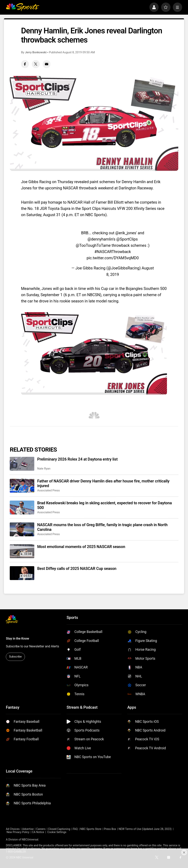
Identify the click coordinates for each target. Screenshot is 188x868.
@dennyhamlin (100, 239)
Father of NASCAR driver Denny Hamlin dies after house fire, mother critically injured (103, 483)
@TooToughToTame (93, 245)
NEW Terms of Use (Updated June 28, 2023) (145, 829)
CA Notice (38, 832)
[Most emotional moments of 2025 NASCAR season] (22, 551)
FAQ (75, 829)
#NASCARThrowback (113, 252)
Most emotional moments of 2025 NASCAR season (81, 547)
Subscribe (15, 657)
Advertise (28, 829)
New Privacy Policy (18, 832)
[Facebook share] (25, 64)
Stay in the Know (17, 639)
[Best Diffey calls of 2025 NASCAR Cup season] (22, 573)
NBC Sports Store (91, 829)
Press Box (110, 829)
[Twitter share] (36, 64)
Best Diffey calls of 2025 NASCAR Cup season (77, 569)
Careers (41, 829)
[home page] (23, 7)
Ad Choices (13, 829)
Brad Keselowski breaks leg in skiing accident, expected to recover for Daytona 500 (105, 505)
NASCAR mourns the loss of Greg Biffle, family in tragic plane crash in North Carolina (102, 527)
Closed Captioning (59, 829)
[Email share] (47, 64)
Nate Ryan (44, 469)
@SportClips (127, 239)
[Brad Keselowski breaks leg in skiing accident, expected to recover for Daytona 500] (22, 508)
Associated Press (49, 490)
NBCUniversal (30, 839)
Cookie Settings (57, 832)
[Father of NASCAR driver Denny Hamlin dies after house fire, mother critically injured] (22, 486)
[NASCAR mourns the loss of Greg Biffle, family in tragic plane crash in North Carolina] (22, 529)
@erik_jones (126, 233)
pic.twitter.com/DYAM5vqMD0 (113, 258)
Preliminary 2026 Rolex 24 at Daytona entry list (77, 459)
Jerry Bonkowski (36, 52)
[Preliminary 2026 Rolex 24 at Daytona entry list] (22, 464)
